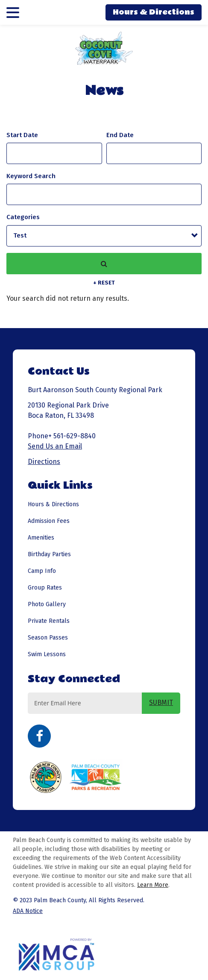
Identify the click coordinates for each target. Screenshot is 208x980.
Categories (23, 217)
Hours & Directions (154, 12)
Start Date (22, 135)
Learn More (153, 885)
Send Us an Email (55, 446)
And (120, 135)
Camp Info (42, 571)
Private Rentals (49, 621)
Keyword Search (31, 176)
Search (104, 264)
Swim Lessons (47, 654)
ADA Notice (28, 911)
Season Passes (48, 638)
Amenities (41, 538)
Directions (44, 462)
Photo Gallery (47, 604)
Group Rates (45, 588)
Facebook (39, 736)
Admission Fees (49, 521)
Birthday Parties (49, 554)
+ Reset (104, 283)
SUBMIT (161, 703)
